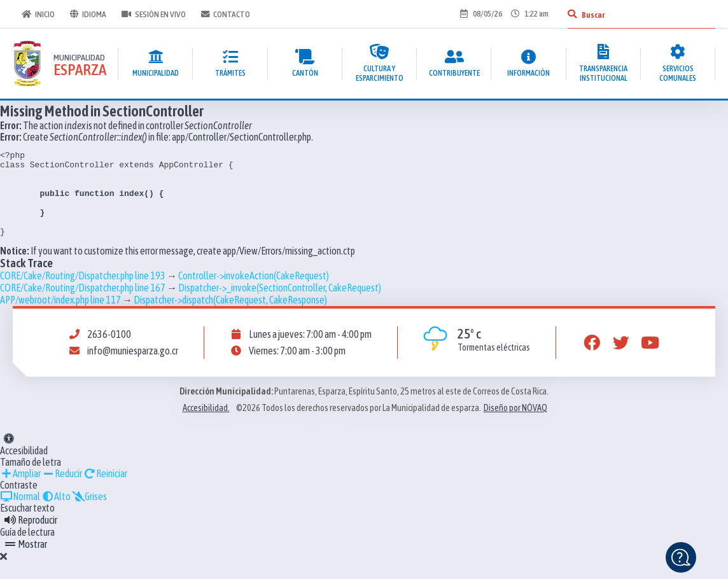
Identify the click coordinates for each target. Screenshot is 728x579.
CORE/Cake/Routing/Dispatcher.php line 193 (83, 293)
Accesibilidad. (206, 425)
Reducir (62, 491)
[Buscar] (572, 14)
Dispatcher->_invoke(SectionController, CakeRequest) (280, 305)
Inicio (37, 14)
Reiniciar (105, 491)
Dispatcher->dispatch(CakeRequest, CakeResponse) (230, 317)
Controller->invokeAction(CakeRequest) (254, 293)
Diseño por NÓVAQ (515, 425)
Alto (56, 513)
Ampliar (20, 491)
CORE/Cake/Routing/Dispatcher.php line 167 (83, 305)
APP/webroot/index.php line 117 (60, 317)
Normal (20, 513)
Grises (89, 513)
